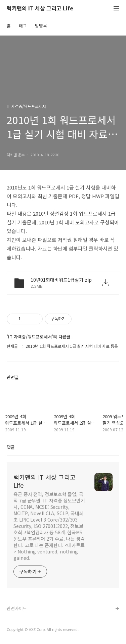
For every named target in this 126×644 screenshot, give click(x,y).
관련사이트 (17, 608)
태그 (23, 26)
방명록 (41, 26)
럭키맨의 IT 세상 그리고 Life (40, 9)
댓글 (11, 447)
